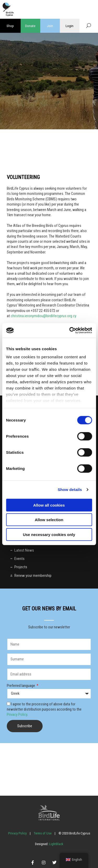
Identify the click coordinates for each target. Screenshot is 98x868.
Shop (10, 26)
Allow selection (49, 520)
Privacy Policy (17, 714)
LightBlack (56, 844)
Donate (30, 26)
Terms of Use (43, 833)
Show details (70, 490)
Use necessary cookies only (49, 534)
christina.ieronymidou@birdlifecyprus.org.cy (44, 316)
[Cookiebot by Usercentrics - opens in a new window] (70, 330)
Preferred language (21, 686)
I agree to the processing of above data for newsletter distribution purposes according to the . (44, 709)
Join (50, 26)
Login (70, 26)
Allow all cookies (49, 505)
